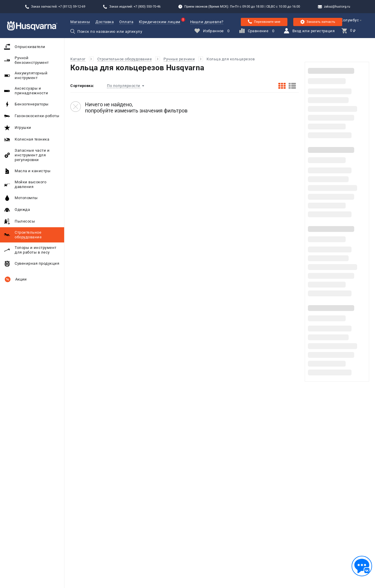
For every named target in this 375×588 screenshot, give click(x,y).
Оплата (126, 22)
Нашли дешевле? (207, 22)
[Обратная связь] (362, 566)
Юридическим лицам (160, 22)
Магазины (80, 22)
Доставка (105, 22)
